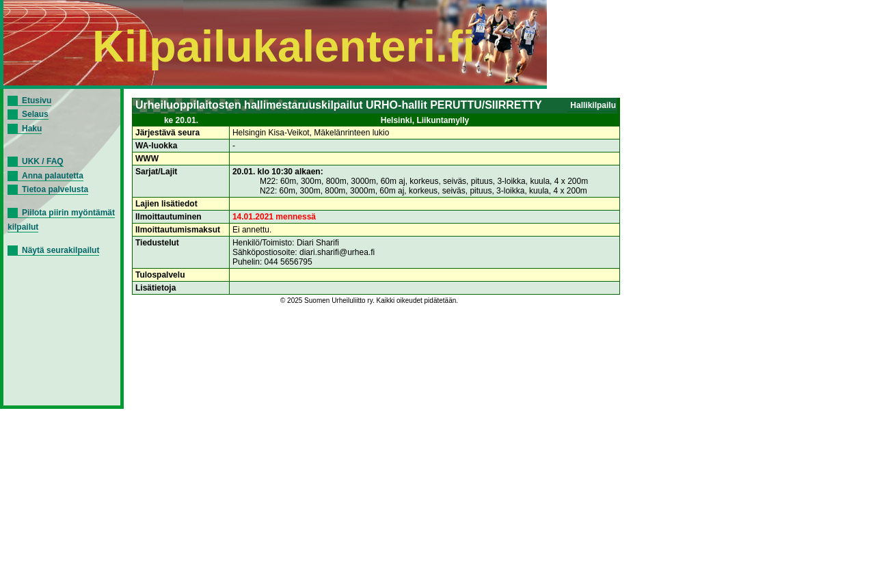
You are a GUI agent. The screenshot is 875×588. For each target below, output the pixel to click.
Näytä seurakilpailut (60, 250)
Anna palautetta (53, 176)
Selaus (35, 114)
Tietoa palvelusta (55, 189)
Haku (32, 129)
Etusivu (37, 101)
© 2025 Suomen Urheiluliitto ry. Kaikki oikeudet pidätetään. (369, 300)
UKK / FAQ (43, 161)
